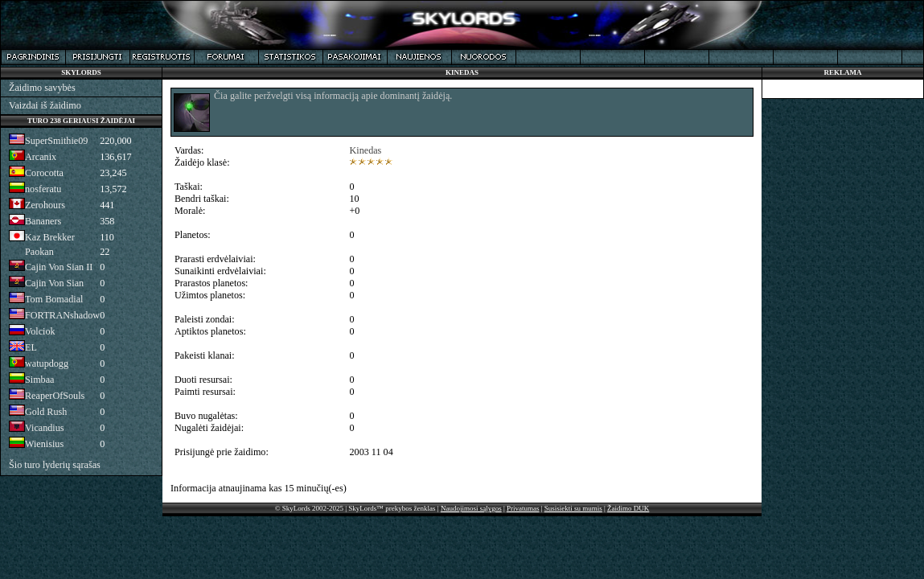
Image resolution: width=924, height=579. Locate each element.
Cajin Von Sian (54, 283)
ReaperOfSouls (55, 396)
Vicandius (45, 428)
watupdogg (47, 363)
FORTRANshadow (62, 315)
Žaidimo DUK (628, 508)
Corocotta (44, 173)
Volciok (40, 331)
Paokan (39, 252)
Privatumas (523, 508)
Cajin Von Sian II (59, 267)
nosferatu (43, 189)
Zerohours (45, 205)
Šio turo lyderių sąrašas (55, 465)
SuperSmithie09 (56, 141)
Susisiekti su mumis (573, 508)
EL (31, 347)
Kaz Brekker (50, 237)
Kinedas (366, 150)
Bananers (43, 221)
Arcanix (41, 157)
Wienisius (44, 444)
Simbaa (39, 380)
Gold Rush (46, 412)
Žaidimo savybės (42, 88)
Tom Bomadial (54, 299)
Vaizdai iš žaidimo (45, 105)
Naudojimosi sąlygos (471, 508)
